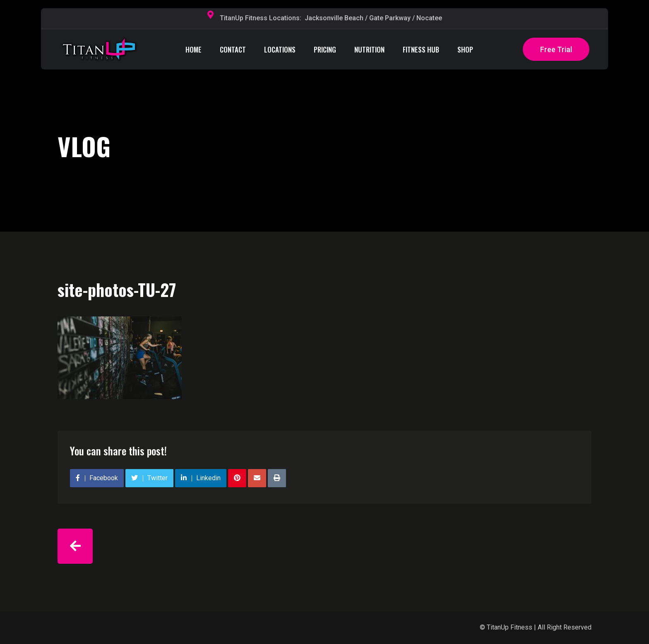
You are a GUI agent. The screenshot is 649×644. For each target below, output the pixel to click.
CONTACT (233, 49)
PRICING (325, 49)
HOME (193, 49)
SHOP (465, 49)
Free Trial (556, 49)
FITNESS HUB (421, 49)
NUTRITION (369, 49)
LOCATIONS (280, 49)
